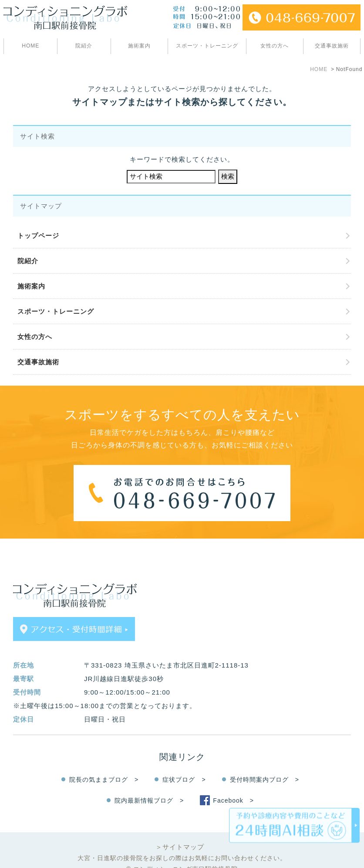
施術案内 (139, 46)
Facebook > (233, 785)
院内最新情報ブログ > (149, 785)
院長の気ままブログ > (104, 764)
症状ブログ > (184, 764)
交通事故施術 (332, 46)
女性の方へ (275, 46)
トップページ (38, 236)
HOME (30, 46)
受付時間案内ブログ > (265, 764)
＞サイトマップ (180, 832)
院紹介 (84, 46)
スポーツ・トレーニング (207, 46)
